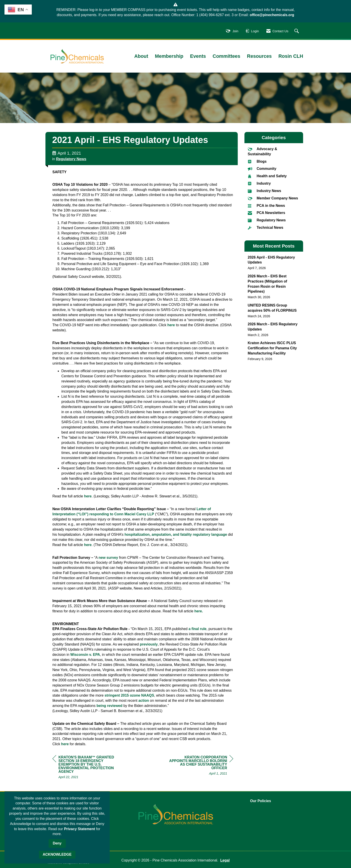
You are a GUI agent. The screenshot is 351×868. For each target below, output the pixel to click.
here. (199, 611)
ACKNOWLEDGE (57, 854)
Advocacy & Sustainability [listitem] (263, 151)
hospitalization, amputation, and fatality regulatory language (176, 534)
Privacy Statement (80, 829)
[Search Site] (297, 31)
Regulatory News (71, 159)
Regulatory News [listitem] (267, 220)
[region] (200, 766)
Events (198, 56)
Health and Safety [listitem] (267, 176)
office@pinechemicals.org (272, 15)
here (171, 325)
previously (149, 644)
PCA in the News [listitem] (266, 206)
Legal (225, 860)
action (144, 701)
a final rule (197, 629)
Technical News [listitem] (266, 228)
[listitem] (274, 263)
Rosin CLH (291, 56)
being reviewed (109, 706)
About (141, 56)
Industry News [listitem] (264, 191)
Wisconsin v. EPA (85, 655)
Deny (57, 843)
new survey (108, 558)
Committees (227, 56)
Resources (259, 56)
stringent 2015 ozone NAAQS (129, 695)
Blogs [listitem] (257, 161)
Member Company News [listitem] (273, 198)
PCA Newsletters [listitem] (266, 213)
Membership (169, 56)
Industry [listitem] (259, 183)
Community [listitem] (262, 169)
